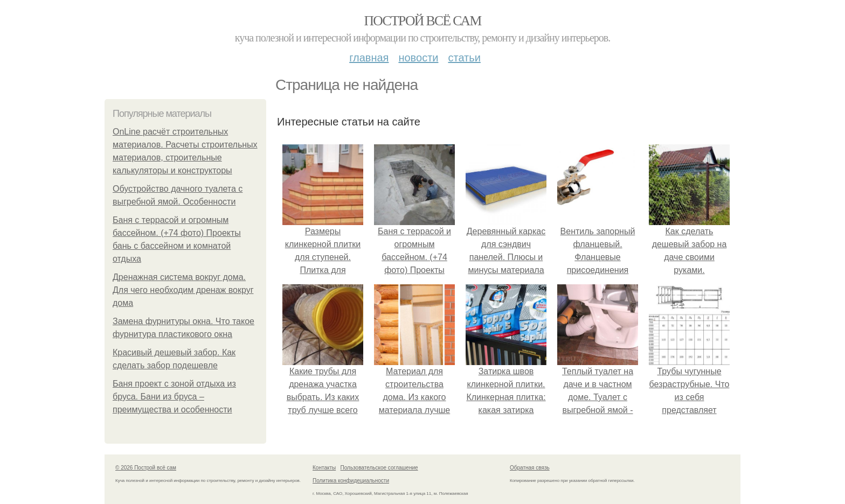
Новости (418, 58)
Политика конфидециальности (351, 481)
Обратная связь (530, 468)
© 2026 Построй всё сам (146, 468)
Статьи (464, 58)
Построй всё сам (422, 21)
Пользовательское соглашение (379, 468)
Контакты (324, 468)
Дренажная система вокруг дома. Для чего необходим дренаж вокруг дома (183, 290)
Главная (369, 58)
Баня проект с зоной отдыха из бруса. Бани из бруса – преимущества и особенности (174, 397)
